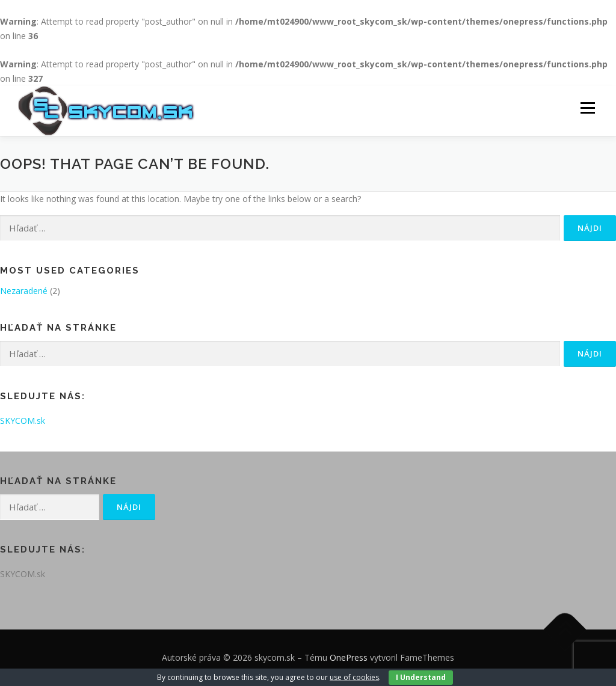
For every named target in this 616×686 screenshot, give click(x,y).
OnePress (349, 657)
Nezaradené (24, 291)
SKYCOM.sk (23, 421)
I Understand (421, 677)
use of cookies (354, 677)
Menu (587, 109)
